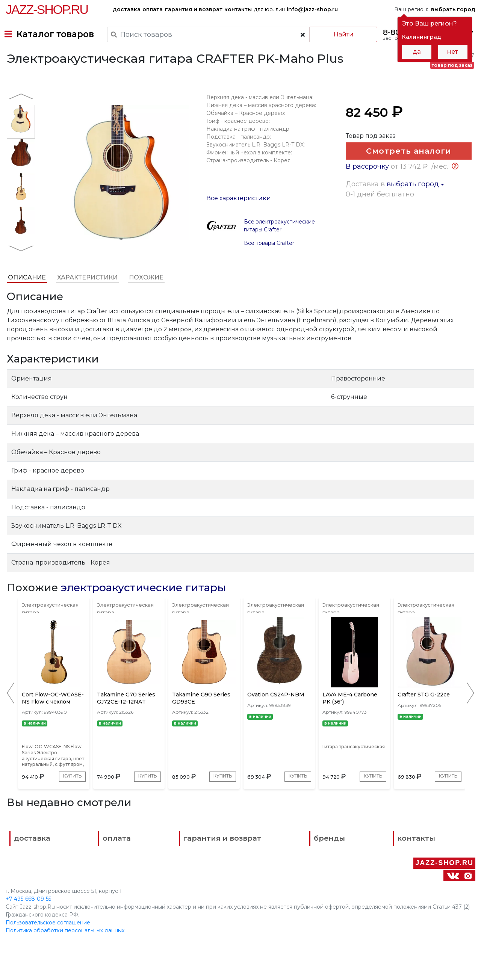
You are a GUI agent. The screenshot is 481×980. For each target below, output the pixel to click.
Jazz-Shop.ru (47, 9)
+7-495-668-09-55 (28, 922)
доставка (127, 9)
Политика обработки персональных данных (65, 953)
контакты (238, 9)
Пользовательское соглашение (48, 945)
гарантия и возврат (194, 9)
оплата (153, 9)
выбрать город (416, 237)
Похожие (145, 299)
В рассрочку (368, 219)
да (417, 52)
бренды (271, 889)
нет (453, 52)
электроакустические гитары (142, 609)
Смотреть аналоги (406, 176)
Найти (334, 34)
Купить (38, 822)
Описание (26, 299)
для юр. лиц (296, 9)
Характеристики (86, 299)
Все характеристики (238, 220)
